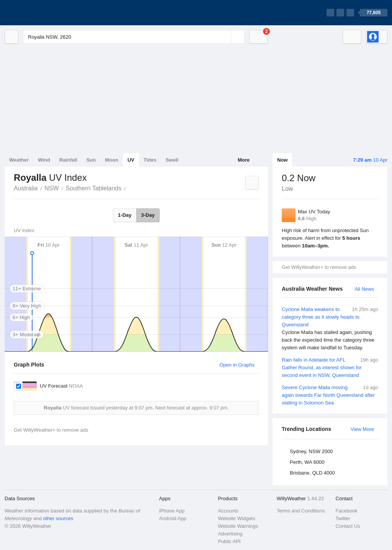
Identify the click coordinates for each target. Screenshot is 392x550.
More (244, 160)
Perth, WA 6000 (307, 462)
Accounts (228, 511)
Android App (173, 518)
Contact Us (348, 526)
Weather (19, 160)
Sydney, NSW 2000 (311, 451)
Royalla (130, 188)
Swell (172, 160)
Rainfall (68, 160)
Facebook (346, 511)
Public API (229, 541)
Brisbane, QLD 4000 (312, 473)
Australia (26, 188)
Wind (44, 160)
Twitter (343, 518)
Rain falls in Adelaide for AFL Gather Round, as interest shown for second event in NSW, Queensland (330, 367)
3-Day (148, 215)
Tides (150, 160)
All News (364, 289)
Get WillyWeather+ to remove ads (319, 267)
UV (131, 160)
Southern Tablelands (94, 188)
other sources (58, 518)
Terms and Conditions (301, 511)
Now (282, 160)
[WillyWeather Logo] (41, 13)
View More (362, 429)
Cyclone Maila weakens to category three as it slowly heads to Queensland (330, 329)
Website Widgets (236, 518)
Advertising (230, 534)
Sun (91, 160)
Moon (112, 160)
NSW (51, 188)
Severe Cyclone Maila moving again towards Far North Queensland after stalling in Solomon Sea (330, 395)
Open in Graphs (237, 365)
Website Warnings (238, 526)
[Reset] (224, 37)
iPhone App (172, 511)
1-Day (125, 215)
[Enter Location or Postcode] (134, 37)
